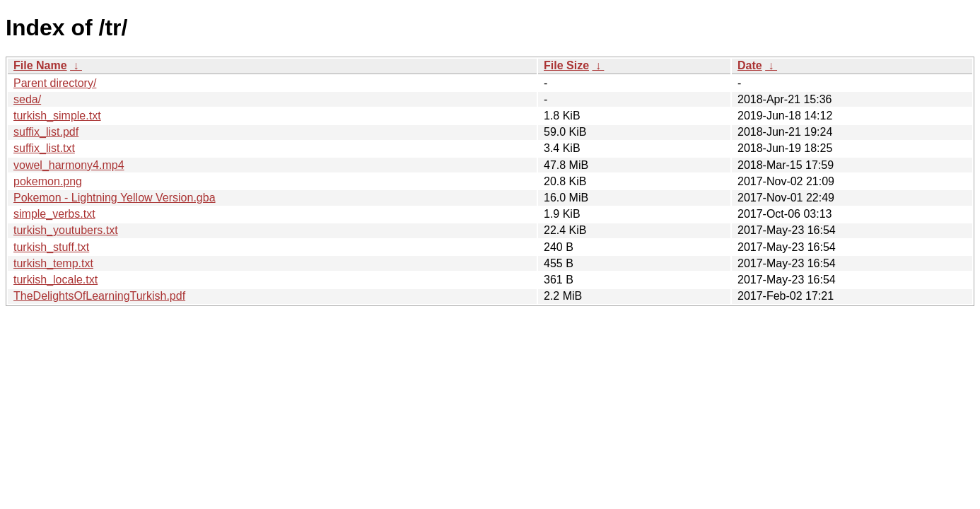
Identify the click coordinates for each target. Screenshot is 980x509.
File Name (40, 65)
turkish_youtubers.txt (66, 230)
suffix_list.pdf (46, 132)
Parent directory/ (55, 83)
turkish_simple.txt (57, 116)
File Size (566, 65)
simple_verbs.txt (54, 214)
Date (750, 65)
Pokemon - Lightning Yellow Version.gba (115, 198)
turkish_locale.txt (56, 280)
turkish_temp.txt (53, 263)
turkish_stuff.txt (51, 247)
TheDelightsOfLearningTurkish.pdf (99, 296)
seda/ (27, 99)
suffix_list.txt (44, 148)
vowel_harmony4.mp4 (69, 165)
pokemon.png (48, 181)
